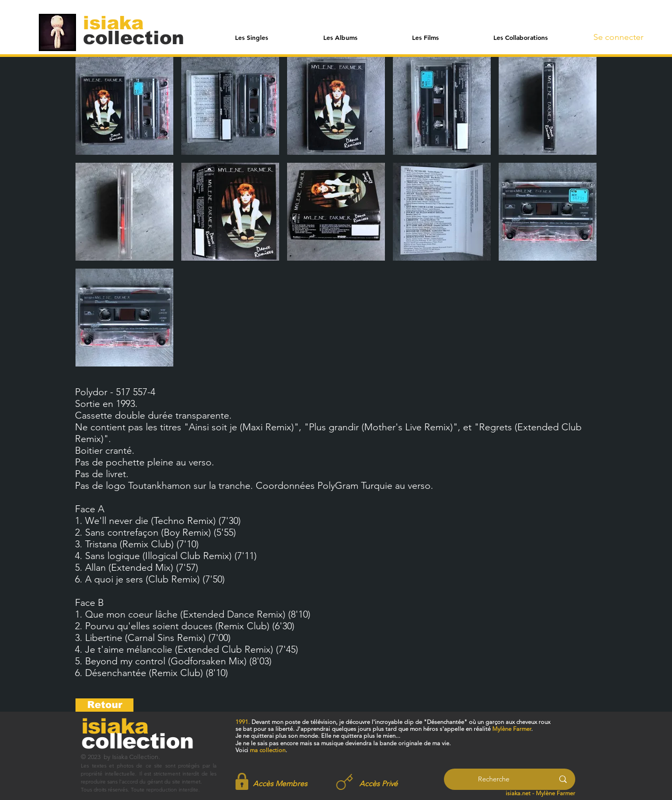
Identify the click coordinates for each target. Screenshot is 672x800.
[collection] (133, 37)
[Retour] (104, 705)
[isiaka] (119, 22)
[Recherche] (494, 779)
